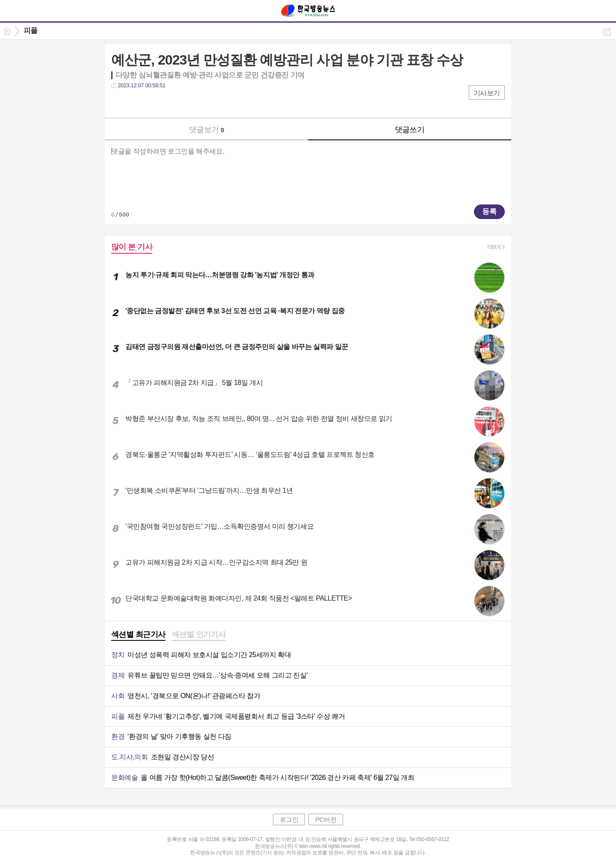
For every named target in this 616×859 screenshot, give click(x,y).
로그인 (289, 819)
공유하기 (607, 31)
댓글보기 (207, 130)
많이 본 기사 (132, 247)
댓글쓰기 (410, 130)
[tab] (138, 635)
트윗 (136, 103)
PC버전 (326, 819)
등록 (489, 212)
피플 (31, 31)
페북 (119, 103)
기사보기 (487, 93)
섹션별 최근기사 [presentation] (138, 634)
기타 (170, 103)
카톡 (153, 103)
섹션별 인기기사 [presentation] (199, 634)
